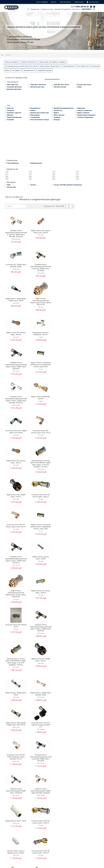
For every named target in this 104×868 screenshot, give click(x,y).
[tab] (52, 82)
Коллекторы (95, 66)
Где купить (87, 9)
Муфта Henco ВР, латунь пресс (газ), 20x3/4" (40, 834)
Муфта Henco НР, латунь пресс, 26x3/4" (64, 474)
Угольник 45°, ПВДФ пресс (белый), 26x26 (64, 232)
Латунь (33, 185)
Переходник (35, 115)
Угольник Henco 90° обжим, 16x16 (16, 508)
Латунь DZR (11, 187)
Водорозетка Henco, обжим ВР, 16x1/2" (40, 302)
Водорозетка (35, 108)
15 (54, 172)
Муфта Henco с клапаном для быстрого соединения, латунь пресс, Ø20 (40, 439)
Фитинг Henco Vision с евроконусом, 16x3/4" (64, 640)
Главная (28, 10)
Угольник (10, 120)
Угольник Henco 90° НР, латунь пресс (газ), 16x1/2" (16, 438)
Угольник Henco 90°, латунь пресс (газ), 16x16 (40, 374)
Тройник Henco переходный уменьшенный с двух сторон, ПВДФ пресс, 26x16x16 (40, 673)
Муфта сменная (83, 113)
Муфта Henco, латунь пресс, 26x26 (64, 706)
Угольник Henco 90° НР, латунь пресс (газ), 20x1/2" (40, 770)
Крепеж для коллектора (40, 113)
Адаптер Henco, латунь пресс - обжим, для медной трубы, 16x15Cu (16, 739)
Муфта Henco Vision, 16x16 (16, 639)
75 (77, 179)
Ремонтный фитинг (14, 117)
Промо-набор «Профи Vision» (50, 66)
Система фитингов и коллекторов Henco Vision (21, 66)
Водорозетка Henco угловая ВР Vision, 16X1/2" (16, 802)
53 (30, 179)
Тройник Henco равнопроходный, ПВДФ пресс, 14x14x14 (16, 835)
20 (54, 174)
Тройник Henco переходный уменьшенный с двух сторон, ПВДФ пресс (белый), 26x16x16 (64, 673)
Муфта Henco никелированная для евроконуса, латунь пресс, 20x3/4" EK (40, 476)
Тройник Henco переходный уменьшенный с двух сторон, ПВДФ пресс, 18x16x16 (40, 511)
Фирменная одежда (45, 70)
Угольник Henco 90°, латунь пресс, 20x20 (40, 802)
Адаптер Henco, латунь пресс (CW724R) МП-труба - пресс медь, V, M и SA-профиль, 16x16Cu (16, 406)
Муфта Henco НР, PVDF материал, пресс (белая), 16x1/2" (16, 771)
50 (7, 179)
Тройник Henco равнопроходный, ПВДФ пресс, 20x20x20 (40, 607)
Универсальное (36, 163)
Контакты (76, 9)
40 (77, 176)
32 (54, 176)
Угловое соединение (85, 117)
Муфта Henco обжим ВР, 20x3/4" (64, 338)
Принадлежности (29, 70)
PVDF (9, 185)
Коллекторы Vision (84, 85)
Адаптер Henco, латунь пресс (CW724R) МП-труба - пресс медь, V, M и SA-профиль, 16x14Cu (64, 510)
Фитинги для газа (37, 87)
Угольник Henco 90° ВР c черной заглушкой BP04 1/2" (40, 575)
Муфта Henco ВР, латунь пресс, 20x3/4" (16, 302)
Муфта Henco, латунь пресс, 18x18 (16, 474)
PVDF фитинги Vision (61, 85)
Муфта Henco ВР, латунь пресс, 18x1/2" (64, 374)
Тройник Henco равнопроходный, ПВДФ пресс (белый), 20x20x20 (64, 607)
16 (77, 172)
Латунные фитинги (14, 87)
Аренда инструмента (63, 9)
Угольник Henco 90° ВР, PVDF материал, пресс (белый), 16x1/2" (64, 575)
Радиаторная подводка (86, 115)
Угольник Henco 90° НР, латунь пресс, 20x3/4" (40, 640)
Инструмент (16, 70)
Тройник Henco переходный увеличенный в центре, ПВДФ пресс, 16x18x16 (16, 270)
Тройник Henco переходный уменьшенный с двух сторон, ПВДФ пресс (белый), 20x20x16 (40, 341)
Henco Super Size (82, 66)
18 (30, 174)
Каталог (8, 55)
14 (30, 172)
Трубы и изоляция (11, 62)
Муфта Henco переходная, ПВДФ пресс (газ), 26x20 (16, 866)
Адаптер (10, 108)
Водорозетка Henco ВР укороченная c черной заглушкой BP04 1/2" (64, 835)
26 (7, 176)
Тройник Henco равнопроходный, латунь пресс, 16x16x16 (40, 739)
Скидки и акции (47, 9)
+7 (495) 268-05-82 (81, 7)
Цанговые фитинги (14, 89)
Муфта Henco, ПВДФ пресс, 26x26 (40, 544)
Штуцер (57, 120)
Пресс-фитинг (59, 115)
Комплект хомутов (14, 113)
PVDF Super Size (13, 85)
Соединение (35, 117)
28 (30, 176)
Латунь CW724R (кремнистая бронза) (68, 185)
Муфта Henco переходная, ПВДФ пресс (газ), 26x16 (16, 574)
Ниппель (10, 115)
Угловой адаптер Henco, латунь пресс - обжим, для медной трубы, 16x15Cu (64, 771)
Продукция (35, 9)
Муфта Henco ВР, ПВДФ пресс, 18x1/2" (16, 544)
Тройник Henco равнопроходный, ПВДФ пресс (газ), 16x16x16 (40, 707)
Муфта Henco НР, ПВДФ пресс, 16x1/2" (64, 738)
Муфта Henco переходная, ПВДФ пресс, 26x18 (40, 268)
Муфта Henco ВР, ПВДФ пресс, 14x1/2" (40, 404)
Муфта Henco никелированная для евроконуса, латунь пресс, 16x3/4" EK (64, 270)
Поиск (94, 10)
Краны (7, 70)
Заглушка (11, 110)
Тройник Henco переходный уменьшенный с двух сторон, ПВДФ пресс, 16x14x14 (64, 441)
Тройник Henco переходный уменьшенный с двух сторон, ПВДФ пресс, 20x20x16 (64, 305)
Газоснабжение (68, 66)
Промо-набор (52, 62)
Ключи (33, 110)
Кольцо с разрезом (85, 110)
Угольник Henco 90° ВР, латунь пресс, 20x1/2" (16, 670)
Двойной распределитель (64, 108)
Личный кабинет (93, 2)
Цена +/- (10, 206)
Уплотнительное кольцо (40, 120)
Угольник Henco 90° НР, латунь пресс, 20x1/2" (64, 404)
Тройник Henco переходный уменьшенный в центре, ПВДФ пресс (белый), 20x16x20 (16, 235)
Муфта (56, 113)
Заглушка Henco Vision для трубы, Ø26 (16, 706)
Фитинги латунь (60, 87)
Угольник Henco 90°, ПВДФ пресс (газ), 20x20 (16, 374)
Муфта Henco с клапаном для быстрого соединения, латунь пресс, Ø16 (16, 339)
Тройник (57, 117)
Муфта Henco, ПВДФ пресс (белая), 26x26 (64, 544)
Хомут (80, 87)
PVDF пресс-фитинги (38, 85)
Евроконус (81, 108)
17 (7, 174)
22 (77, 174)
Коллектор (58, 110)
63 (54, 179)
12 (7, 172)
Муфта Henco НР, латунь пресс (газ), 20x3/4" (40, 232)
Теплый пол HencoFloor (28, 62)
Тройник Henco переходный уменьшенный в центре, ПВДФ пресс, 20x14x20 (16, 608)
